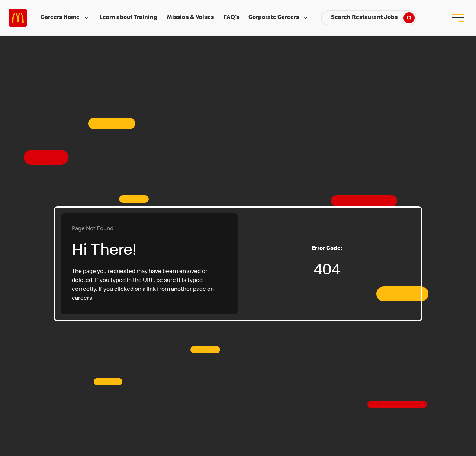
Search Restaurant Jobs (373, 18)
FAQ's (231, 18)
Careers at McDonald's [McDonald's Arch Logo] (18, 18)
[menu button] (458, 18)
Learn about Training (128, 18)
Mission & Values (190, 18)
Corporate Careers (279, 18)
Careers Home (65, 18)
